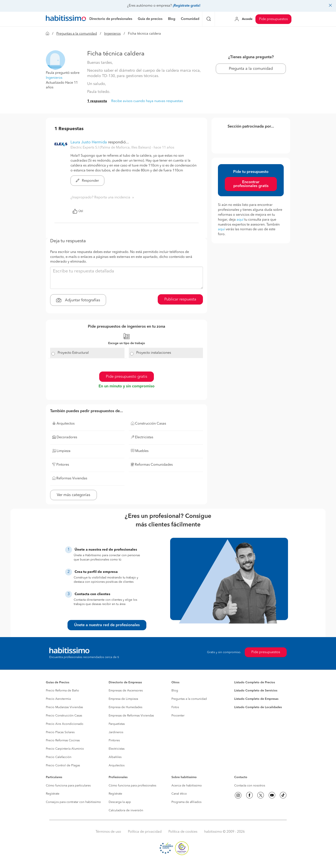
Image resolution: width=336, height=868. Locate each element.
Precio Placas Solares (60, 732)
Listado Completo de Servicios (256, 691)
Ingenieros (112, 34)
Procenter (178, 716)
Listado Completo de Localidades (258, 707)
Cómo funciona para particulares (68, 786)
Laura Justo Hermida (89, 142)
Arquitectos (117, 765)
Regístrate (53, 794)
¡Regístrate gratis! (187, 6)
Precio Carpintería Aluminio (65, 749)
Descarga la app (120, 802)
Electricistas (117, 749)
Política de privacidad (145, 832)
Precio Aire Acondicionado (65, 724)
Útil (78, 211)
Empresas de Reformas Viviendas (131, 716)
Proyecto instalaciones (154, 353)
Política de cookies (183, 832)
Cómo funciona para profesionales (132, 786)
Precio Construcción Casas (64, 716)
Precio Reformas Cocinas (63, 740)
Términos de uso (108, 832)
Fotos (175, 707)
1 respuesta (97, 101)
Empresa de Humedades (125, 707)
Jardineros (116, 732)
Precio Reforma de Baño (62, 691)
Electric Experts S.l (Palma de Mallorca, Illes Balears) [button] (111, 148)
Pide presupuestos (273, 19)
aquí (240, 220)
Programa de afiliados (186, 802)
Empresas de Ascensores (126, 691)
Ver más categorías (73, 495)
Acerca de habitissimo (187, 786)
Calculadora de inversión (126, 810)
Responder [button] (87, 181)
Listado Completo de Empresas (256, 699)
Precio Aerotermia (58, 699)
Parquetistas (117, 724)
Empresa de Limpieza (123, 699)
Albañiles (115, 757)
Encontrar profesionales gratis (251, 184)
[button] (55, 60)
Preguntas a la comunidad (77, 34)
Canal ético (179, 794)
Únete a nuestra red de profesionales (107, 625)
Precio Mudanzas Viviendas (64, 707)
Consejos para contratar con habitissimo (73, 802)
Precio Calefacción (59, 757)
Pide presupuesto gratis (127, 377)
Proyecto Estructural (73, 353)
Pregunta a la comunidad (251, 69)
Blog (175, 691)
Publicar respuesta (180, 299)
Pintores (114, 740)
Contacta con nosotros (250, 786)
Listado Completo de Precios (255, 682)
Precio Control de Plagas (63, 765)
